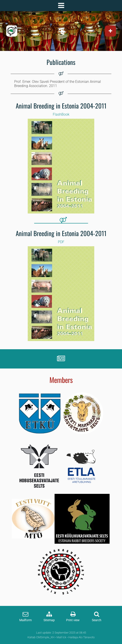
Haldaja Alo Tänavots (82, 637)
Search (97, 620)
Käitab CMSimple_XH (41, 637)
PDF (61, 242)
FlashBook (61, 114)
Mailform (26, 620)
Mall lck (61, 637)
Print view (73, 620)
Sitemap (49, 620)
